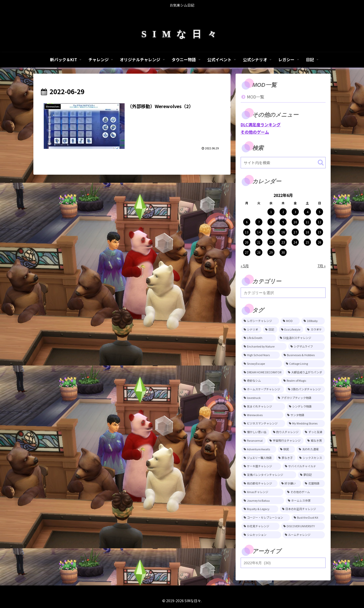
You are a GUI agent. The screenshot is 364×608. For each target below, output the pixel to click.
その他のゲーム (255, 132)
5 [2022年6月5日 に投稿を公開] (320, 212)
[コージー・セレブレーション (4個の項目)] (266, 518)
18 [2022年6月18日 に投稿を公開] (307, 232)
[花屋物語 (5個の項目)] (314, 483)
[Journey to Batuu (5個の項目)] (263, 501)
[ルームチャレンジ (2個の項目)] (304, 535)
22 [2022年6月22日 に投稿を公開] (271, 242)
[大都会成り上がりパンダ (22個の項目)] (305, 372)
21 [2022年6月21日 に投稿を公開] (259, 242)
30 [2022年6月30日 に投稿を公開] (283, 252)
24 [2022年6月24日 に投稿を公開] (295, 242)
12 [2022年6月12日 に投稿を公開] (320, 222)
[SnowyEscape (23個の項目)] (262, 364)
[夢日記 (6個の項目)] (311, 475)
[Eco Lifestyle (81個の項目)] (291, 330)
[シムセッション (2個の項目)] (261, 535)
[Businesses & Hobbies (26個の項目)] (303, 355)
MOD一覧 (256, 97)
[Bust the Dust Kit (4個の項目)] (308, 518)
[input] (283, 163)
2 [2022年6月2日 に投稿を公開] (283, 212)
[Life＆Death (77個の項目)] (259, 338)
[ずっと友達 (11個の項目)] (314, 432)
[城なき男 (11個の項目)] (315, 441)
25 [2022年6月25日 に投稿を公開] (307, 242)
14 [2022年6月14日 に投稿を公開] (259, 232)
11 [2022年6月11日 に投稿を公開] (307, 222)
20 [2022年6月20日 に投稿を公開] (247, 242)
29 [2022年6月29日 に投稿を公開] (271, 252)
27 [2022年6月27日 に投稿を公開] (247, 252)
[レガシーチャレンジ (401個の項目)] (260, 321)
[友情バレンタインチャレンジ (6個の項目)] (269, 475)
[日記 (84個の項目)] (270, 330)
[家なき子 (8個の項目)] (286, 458)
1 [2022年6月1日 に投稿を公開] (271, 212)
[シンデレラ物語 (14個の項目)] (306, 407)
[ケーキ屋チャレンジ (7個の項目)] (261, 466)
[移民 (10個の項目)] (287, 449)
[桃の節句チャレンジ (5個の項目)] (259, 483)
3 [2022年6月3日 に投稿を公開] (295, 212)
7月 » (322, 266)
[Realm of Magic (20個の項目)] (303, 381)
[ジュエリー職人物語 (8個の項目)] (258, 458)
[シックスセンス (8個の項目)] (311, 458)
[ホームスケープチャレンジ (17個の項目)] (263, 389)
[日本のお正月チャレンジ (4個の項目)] (302, 509)
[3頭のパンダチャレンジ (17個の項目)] (305, 389)
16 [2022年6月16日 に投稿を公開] (283, 232)
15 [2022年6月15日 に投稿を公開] (271, 232)
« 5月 (245, 266)
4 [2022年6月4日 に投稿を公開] (308, 212)
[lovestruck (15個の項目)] (258, 398)
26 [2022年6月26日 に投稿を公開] (320, 242)
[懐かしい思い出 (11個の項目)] (255, 432)
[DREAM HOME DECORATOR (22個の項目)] (263, 372)
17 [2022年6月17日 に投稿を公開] (295, 232)
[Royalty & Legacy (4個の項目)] (260, 509)
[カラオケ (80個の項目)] (315, 330)
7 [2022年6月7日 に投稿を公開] (259, 222)
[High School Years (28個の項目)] (261, 355)
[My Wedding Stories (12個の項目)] (306, 423)
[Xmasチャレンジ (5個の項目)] (262, 492)
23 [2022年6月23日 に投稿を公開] (283, 242)
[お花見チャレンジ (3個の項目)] (260, 526)
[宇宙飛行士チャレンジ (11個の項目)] (285, 441)
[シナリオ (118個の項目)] (251, 330)
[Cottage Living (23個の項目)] (304, 364)
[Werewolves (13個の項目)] (262, 415)
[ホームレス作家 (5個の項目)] (305, 501)
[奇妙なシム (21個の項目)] (260, 381)
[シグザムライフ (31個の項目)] (307, 347)
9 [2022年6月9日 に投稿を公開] (283, 222)
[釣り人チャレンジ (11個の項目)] (286, 432)
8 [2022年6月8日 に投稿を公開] (271, 222)
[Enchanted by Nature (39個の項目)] (264, 347)
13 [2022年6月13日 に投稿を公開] (247, 232)
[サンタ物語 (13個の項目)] (305, 415)
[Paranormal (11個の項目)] (254, 441)
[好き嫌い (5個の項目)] (290, 483)
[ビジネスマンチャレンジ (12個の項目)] (263, 423)
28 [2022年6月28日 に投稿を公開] (259, 252)
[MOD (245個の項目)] (290, 321)
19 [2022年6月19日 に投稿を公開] (320, 232)
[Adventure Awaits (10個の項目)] (259, 449)
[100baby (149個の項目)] (313, 321)
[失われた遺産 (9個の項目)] (311, 449)
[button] (321, 162)
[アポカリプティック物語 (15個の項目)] (300, 398)
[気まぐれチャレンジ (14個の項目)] (263, 407)
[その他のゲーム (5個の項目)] (305, 492)
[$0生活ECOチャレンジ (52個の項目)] (301, 338)
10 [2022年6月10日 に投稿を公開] (295, 222)
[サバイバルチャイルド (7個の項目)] (304, 466)
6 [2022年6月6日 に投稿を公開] (247, 222)
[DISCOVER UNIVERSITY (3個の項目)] (303, 526)
